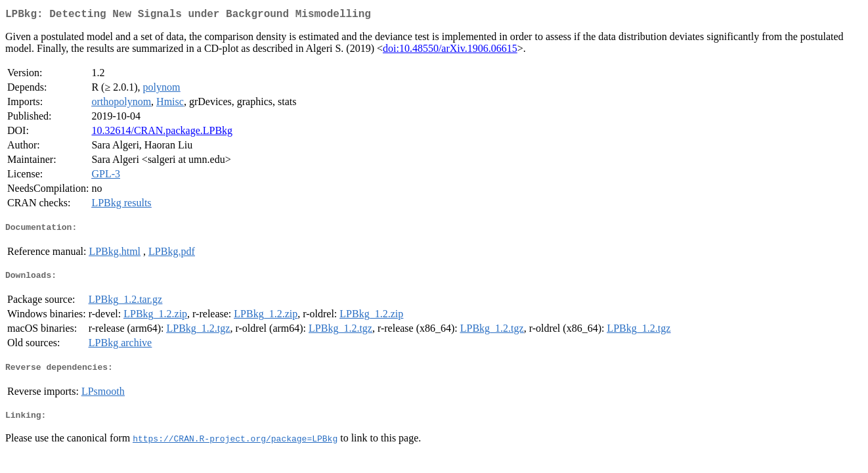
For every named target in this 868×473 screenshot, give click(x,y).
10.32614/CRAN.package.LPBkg (162, 133)
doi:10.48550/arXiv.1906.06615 (450, 51)
